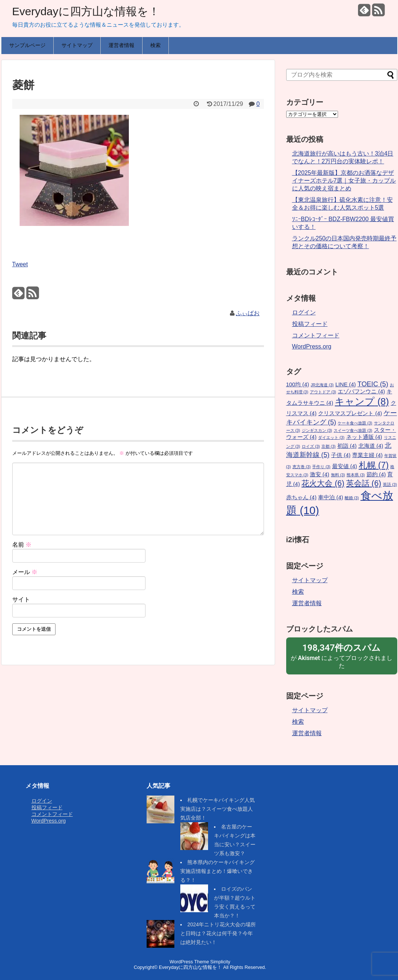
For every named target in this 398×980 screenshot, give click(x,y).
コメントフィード (316, 335)
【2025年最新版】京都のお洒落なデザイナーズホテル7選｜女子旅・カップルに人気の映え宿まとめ (344, 181)
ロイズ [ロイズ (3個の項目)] (311, 446)
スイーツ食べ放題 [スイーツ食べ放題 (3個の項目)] (353, 430)
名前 (22, 545)
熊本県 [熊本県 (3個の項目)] (356, 475)
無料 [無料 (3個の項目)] (338, 475)
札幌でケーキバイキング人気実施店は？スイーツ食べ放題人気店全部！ (218, 809)
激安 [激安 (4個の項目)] (320, 474)
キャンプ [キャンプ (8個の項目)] (362, 401)
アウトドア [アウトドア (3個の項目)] (323, 392)
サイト (21, 599)
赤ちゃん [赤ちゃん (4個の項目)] (301, 497)
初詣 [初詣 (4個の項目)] (347, 446)
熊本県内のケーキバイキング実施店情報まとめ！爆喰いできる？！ (218, 871)
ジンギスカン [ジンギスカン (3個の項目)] (317, 430)
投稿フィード (310, 324)
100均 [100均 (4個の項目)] (298, 384)
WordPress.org (312, 346)
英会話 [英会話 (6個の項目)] (364, 483)
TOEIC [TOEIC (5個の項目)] (373, 384)
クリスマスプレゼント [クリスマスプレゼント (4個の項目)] (350, 413)
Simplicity (220, 962)
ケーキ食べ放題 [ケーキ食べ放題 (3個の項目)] (355, 423)
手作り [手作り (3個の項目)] (321, 467)
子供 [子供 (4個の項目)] (341, 455)
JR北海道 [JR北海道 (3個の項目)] (322, 385)
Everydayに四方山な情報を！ (86, 11)
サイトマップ (77, 45)
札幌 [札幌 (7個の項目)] (374, 465)
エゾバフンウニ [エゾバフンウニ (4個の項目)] (361, 391)
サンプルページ (27, 45)
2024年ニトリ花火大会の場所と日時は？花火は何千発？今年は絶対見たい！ (218, 933)
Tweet (20, 264)
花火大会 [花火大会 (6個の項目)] (323, 483)
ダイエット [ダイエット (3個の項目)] (331, 437)
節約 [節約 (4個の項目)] (376, 474)
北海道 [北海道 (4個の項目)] (371, 446)
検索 (155, 45)
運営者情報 (121, 45)
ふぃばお (248, 313)
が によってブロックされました (342, 656)
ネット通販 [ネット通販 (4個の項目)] (364, 437)
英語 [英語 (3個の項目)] (390, 484)
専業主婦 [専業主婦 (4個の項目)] (367, 455)
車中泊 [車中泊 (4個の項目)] (330, 497)
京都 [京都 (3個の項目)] (328, 446)
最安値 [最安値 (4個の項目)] (345, 466)
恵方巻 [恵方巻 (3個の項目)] (302, 467)
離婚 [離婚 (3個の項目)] (352, 498)
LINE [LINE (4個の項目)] (346, 384)
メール (25, 572)
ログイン (304, 312)
